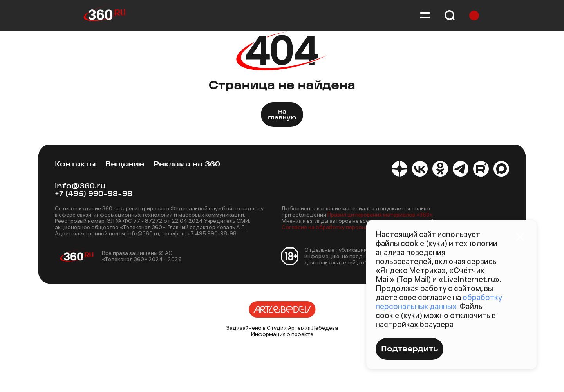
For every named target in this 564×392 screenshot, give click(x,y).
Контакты (75, 165)
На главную (282, 115)
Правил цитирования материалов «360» (380, 215)
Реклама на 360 (187, 165)
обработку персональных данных (439, 302)
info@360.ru (80, 187)
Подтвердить (409, 350)
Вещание (125, 165)
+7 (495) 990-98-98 (94, 194)
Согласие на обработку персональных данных (343, 227)
